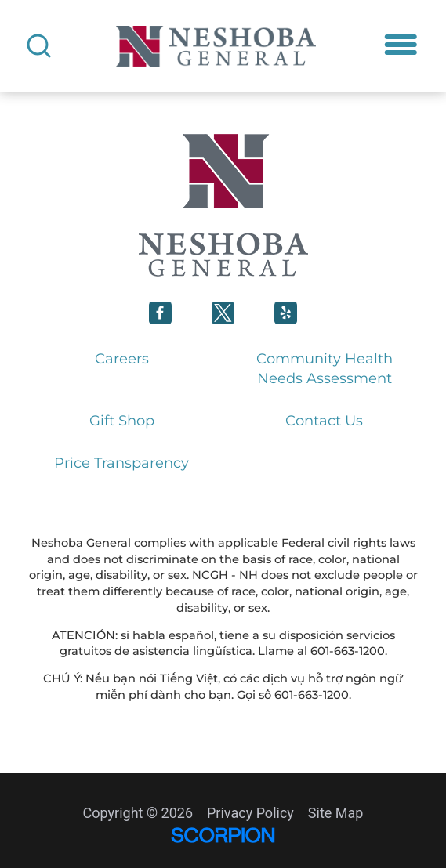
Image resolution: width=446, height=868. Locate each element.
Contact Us (324, 421)
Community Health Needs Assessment (325, 369)
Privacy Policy (250, 813)
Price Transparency (121, 463)
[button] (401, 45)
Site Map (336, 813)
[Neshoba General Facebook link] (160, 313)
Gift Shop (122, 421)
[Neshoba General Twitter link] (223, 313)
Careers (122, 359)
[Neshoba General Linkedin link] (286, 313)
